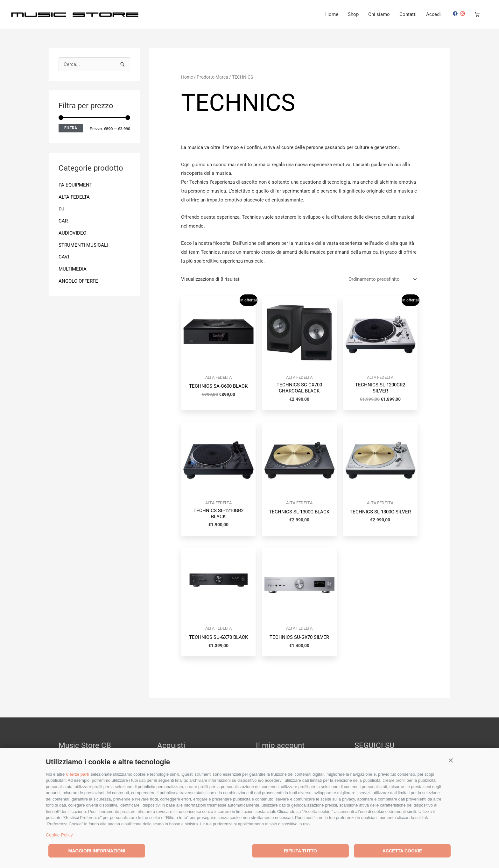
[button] (451, 760)
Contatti (408, 14)
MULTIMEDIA (73, 269)
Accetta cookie (402, 851)
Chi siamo (379, 14)
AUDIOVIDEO (72, 233)
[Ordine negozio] (381, 279)
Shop (353, 14)
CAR (63, 221)
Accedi (433, 14)
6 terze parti (78, 774)
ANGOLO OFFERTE (78, 281)
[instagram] (463, 14)
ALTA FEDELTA (74, 197)
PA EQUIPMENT (75, 185)
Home (332, 14)
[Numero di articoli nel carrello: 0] (477, 14)
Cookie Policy (59, 835)
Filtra (71, 128)
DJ (61, 209)
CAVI (64, 257)
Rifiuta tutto (300, 851)
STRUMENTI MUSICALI (83, 245)
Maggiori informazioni (97, 851)
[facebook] (456, 14)
